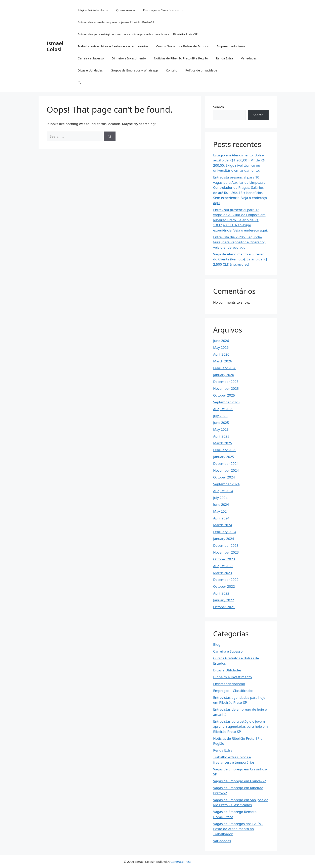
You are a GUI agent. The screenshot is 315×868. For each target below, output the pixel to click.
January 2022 (224, 600)
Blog (217, 644)
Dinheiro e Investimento (129, 58)
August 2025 (223, 409)
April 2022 (221, 593)
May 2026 (221, 347)
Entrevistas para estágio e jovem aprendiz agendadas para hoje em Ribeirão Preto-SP (138, 34)
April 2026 (221, 354)
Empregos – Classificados (165, 10)
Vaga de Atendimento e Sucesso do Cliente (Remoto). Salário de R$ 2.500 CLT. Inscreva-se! (240, 259)
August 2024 (223, 491)
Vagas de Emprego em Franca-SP (239, 781)
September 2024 (226, 484)
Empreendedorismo (231, 46)
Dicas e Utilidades (90, 70)
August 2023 (223, 566)
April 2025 (221, 436)
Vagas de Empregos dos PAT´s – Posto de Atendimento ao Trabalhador (238, 829)
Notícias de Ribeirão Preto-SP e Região (181, 58)
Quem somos (126, 10)
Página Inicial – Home (93, 10)
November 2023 (226, 552)
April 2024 (221, 518)
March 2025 (223, 443)
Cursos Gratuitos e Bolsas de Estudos (183, 46)
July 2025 (220, 416)
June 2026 (221, 341)
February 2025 (225, 450)
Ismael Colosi (55, 46)
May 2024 (221, 511)
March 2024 (223, 525)
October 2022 (224, 586)
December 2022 (226, 580)
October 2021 (224, 607)
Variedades (249, 58)
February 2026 (225, 368)
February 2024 (225, 532)
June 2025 (221, 423)
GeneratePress (181, 862)
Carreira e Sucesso (91, 58)
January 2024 (224, 539)
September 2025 (226, 402)
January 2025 (224, 457)
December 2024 (226, 464)
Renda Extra (224, 58)
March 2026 (223, 361)
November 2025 (226, 388)
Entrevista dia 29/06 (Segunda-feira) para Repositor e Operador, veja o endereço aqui (239, 242)
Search (219, 107)
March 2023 (223, 573)
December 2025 (226, 382)
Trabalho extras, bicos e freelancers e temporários (113, 46)
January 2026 (224, 375)
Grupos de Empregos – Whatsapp (134, 70)
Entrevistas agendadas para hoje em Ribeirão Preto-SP (116, 22)
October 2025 (224, 395)
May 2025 (221, 429)
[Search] (110, 136)
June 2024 (221, 504)
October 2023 (224, 559)
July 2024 (220, 498)
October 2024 (224, 477)
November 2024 (226, 470)
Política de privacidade (201, 70)
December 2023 (226, 545)
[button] (79, 82)
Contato (172, 70)
